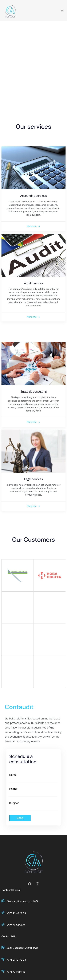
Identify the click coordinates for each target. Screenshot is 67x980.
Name (34, 778)
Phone (34, 792)
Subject (34, 806)
